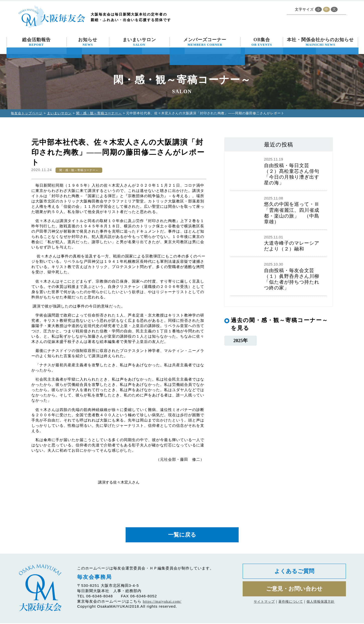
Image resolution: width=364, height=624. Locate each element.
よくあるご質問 (294, 572)
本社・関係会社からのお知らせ (320, 42)
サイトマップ (264, 604)
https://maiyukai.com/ (162, 602)
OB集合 (262, 42)
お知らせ (88, 42)
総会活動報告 (36, 42)
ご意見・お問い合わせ (294, 591)
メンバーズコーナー (205, 42)
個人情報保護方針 (321, 604)
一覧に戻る (182, 535)
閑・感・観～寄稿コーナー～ (99, 113)
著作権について (291, 604)
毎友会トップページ (27, 113)
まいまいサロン (139, 42)
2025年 (241, 341)
